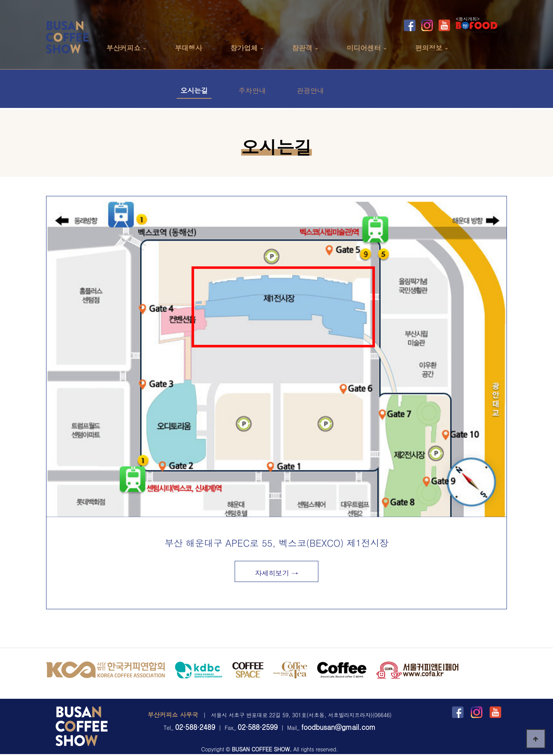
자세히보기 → (277, 573)
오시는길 (194, 90)
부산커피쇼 (123, 48)
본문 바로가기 (0, 0)
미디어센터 (364, 48)
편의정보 (429, 48)
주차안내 (252, 90)
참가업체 (244, 48)
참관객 (302, 48)
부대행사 (188, 48)
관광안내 (310, 90)
